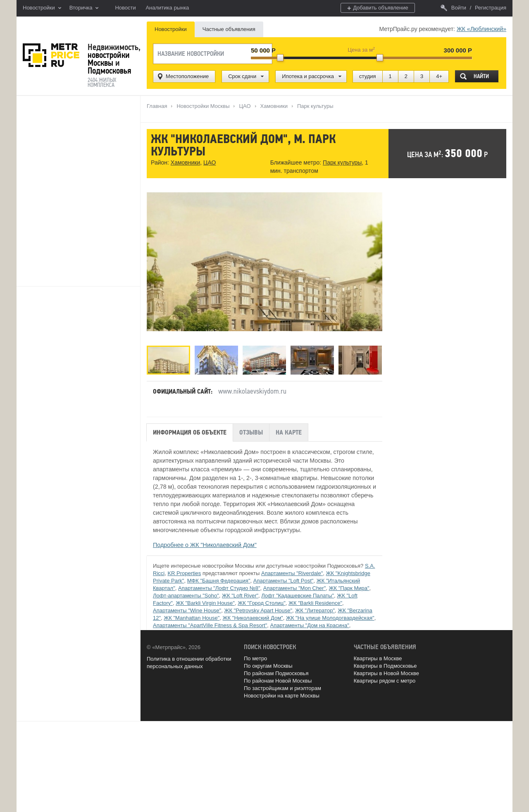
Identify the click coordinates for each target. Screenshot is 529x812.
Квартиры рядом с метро (385, 681)
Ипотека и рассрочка (308, 76)
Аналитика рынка (167, 8)
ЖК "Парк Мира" (349, 588)
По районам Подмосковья (276, 673)
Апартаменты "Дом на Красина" (309, 625)
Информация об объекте (190, 432)
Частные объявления (229, 29)
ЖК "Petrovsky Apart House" (258, 610)
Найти (481, 76)
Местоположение (187, 76)
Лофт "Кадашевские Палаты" (298, 596)
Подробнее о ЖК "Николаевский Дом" (205, 545)
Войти (453, 8)
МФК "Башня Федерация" (219, 581)
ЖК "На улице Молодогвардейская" (330, 618)
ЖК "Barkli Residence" (315, 603)
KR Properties (184, 573)
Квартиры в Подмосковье (385, 666)
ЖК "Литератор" (315, 610)
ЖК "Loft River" (240, 596)
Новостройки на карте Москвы (282, 696)
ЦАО (210, 163)
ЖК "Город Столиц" (262, 603)
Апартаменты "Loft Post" (284, 581)
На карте (289, 432)
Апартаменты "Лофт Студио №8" (219, 588)
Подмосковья (109, 71)
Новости (125, 8)
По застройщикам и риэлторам (282, 688)
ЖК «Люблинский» (481, 29)
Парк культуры (342, 163)
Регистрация (491, 8)
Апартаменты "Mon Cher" (295, 588)
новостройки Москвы (109, 59)
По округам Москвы (268, 666)
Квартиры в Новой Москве (386, 673)
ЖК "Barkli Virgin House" (205, 603)
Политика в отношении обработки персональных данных (189, 662)
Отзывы (251, 432)
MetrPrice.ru (51, 55)
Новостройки (42, 8)
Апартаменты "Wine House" (187, 610)
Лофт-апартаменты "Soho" (186, 596)
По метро (255, 658)
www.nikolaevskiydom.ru (252, 391)
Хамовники (185, 163)
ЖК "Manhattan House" (192, 618)
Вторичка (84, 8)
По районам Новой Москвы (278, 681)
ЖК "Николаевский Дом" (253, 618)
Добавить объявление (378, 8)
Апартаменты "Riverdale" (292, 573)
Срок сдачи (242, 76)
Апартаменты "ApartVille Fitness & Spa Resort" (210, 625)
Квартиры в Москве (378, 658)
